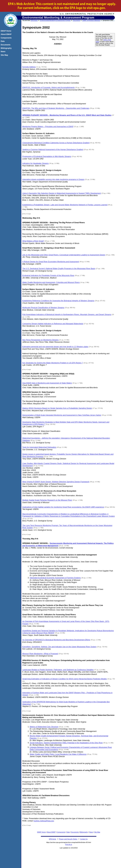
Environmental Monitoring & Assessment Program (55, 20)
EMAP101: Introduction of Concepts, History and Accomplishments (48, 88)
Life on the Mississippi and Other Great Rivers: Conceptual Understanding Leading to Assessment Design (64, 255)
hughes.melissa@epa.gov (44, 821)
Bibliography (84, 832)
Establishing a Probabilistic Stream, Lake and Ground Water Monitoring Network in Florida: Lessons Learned (65, 205)
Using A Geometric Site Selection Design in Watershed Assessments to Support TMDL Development (62, 193)
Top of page (27, 214)
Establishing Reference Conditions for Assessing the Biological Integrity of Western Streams (58, 301)
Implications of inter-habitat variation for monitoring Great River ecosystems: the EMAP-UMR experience (63, 507)
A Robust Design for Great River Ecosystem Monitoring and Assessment (51, 262)
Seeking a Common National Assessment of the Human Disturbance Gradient (53, 150)
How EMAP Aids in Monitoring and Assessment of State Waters (47, 383)
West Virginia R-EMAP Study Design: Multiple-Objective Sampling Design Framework (56, 482)
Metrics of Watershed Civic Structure (44, 727)
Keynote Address (29, 67)
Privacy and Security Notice (68, 839)
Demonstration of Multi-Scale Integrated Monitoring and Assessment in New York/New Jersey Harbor (62, 415)
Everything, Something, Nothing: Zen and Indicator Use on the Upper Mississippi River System (59, 647)
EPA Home (34, 20)
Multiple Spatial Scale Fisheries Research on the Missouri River (47, 500)
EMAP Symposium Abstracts (91, 20)
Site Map (97, 832)
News (91, 832)
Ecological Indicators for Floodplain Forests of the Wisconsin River (48, 275)
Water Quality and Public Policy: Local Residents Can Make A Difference (58, 754)
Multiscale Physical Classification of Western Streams (43, 308)
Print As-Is (69, 845)
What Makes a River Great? (33, 241)
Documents (76, 20)
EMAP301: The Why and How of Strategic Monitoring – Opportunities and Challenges (56, 108)
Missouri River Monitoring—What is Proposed (40, 654)
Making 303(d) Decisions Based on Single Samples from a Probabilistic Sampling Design (57, 408)
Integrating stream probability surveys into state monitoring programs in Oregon (53, 179)
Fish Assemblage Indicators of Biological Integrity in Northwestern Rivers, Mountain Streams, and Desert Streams (67, 315)
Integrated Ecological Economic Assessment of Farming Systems (55, 578)
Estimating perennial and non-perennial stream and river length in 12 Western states (55, 347)
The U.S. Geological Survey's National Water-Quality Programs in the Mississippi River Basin (59, 269)
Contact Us (84, 839)
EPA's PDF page (103, 41)
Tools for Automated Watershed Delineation (39, 447)
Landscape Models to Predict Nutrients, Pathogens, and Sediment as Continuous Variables (58, 670)
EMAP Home (41, 832)
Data (68, 832)
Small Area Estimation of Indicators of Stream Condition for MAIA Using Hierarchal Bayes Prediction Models (64, 679)
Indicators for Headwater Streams (35, 163)
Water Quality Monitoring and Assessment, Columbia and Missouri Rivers (51, 282)
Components (61, 832)
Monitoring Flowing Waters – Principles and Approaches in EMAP (48, 127)
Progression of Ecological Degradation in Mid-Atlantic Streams (47, 156)
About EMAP (51, 832)
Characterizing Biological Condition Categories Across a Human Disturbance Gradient (56, 143)
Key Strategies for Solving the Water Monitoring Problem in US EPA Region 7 (53, 363)
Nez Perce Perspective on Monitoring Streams (40, 340)
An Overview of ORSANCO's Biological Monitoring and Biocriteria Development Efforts (56, 640)
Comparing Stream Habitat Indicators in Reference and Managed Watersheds (53, 324)
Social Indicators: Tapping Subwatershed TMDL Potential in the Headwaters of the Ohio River (66, 743)
